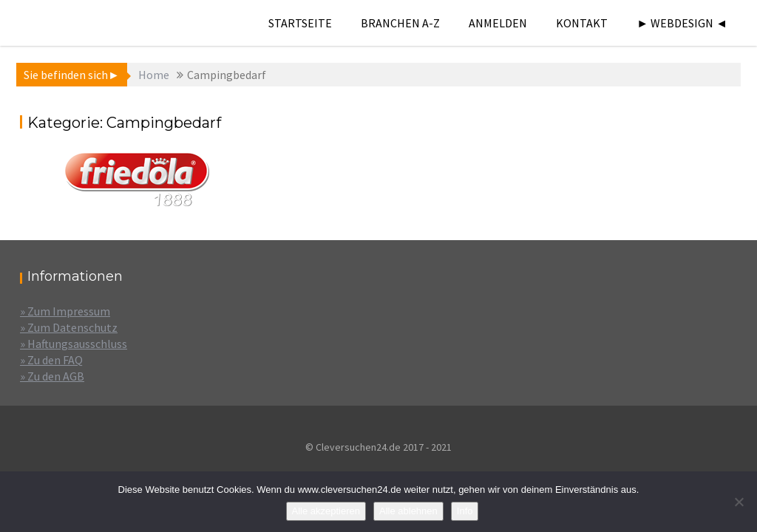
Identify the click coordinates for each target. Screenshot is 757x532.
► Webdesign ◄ (682, 23)
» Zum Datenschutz (69, 327)
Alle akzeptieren (326, 511)
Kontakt (582, 23)
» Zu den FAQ (51, 360)
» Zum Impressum (65, 311)
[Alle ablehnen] (739, 502)
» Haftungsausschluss (74, 344)
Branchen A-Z (400, 23)
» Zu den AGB (52, 376)
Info (465, 511)
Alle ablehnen (408, 511)
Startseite (300, 23)
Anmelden (498, 23)
